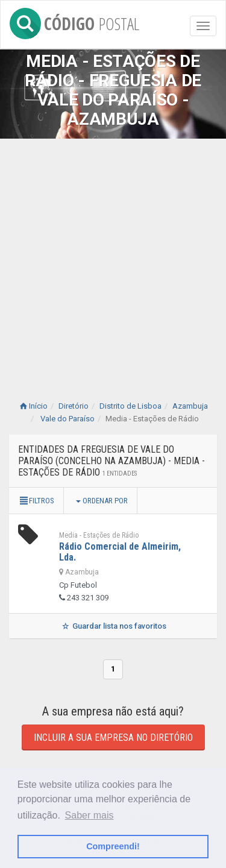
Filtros (36, 501)
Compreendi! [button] (113, 846)
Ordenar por (102, 501)
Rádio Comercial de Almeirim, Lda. (120, 552)
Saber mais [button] (89, 815)
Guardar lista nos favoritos (113, 626)
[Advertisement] (113, 258)
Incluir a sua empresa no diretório (113, 737)
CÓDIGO (74, 21)
